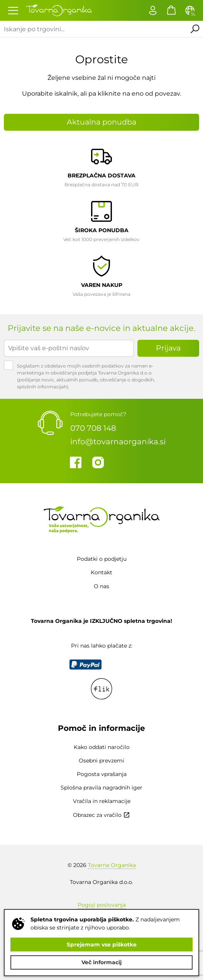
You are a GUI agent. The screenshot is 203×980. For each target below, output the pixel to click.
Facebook (76, 462)
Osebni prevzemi (101, 761)
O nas (101, 586)
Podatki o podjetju (102, 559)
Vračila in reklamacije (102, 801)
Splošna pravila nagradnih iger (101, 788)
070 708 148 (93, 428)
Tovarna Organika (112, 865)
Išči (195, 29)
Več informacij (101, 962)
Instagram (98, 462)
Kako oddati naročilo (102, 747)
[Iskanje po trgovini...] (93, 29)
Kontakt (101, 572)
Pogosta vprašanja (102, 774)
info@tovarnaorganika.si (118, 442)
